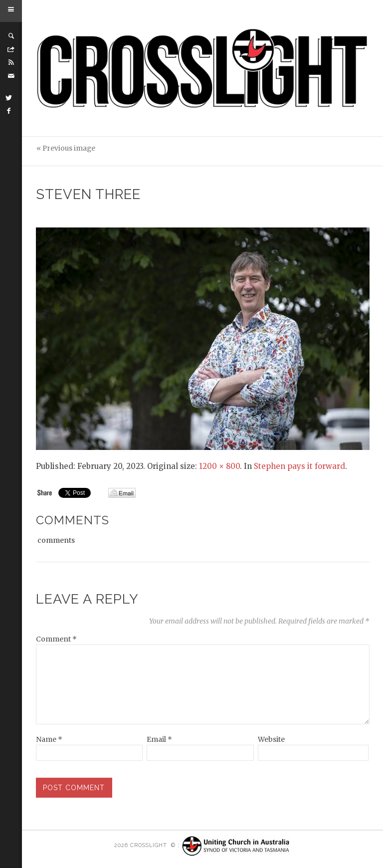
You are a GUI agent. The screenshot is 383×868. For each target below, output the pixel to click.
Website (271, 739)
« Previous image (66, 148)
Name (49, 739)
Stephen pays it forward (299, 466)
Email (159, 739)
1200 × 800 (219, 466)
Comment (56, 639)
